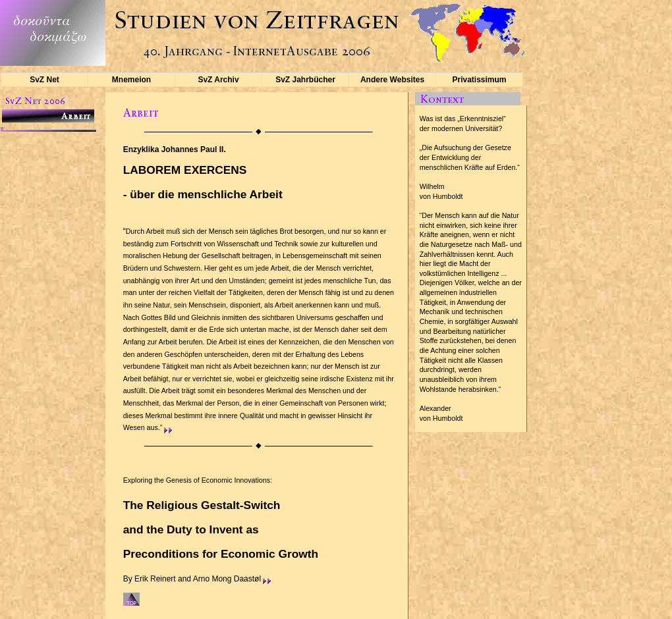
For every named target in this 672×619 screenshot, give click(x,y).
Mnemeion (131, 80)
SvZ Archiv (218, 80)
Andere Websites (392, 80)
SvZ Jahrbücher (305, 80)
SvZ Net (44, 80)
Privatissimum (479, 80)
